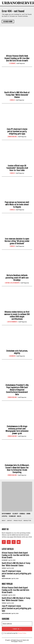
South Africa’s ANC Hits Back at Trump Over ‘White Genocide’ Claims (17, 95)
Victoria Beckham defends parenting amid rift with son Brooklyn (17, 278)
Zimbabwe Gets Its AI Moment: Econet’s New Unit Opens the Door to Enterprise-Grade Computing (17, 469)
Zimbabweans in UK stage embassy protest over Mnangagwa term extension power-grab (17, 430)
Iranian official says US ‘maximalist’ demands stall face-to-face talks (17, 168)
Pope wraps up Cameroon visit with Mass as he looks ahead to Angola (17, 205)
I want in (17, 629)
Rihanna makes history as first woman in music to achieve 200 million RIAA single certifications (17, 315)
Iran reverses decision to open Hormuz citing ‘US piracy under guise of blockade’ (17, 241)
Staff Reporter (21, 63)
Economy (12, 63)
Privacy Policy (22, 633)
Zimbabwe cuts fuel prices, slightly (17, 352)
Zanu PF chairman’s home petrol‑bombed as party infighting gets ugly (17, 131)
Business (12, 356)
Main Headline (12, 137)
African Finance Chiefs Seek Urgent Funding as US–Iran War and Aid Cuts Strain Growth (17, 58)
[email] (17, 624)
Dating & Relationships (12, 283)
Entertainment (12, 322)
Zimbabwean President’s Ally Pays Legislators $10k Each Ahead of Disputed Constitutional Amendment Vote (17, 390)
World (12, 100)
